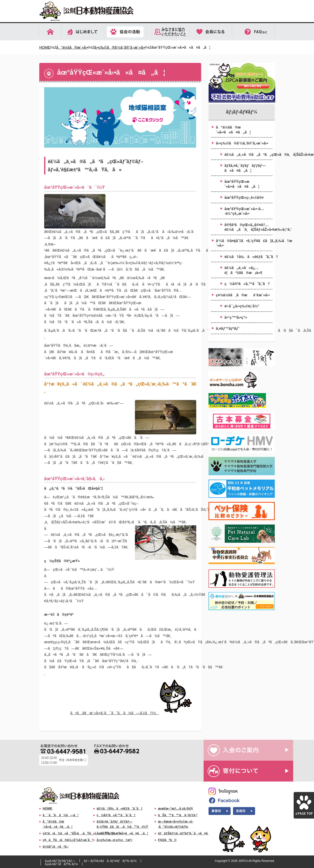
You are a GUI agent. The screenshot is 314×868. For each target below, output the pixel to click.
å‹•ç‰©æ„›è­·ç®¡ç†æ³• (114, 840)
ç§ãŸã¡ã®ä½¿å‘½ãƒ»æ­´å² (68, 840)
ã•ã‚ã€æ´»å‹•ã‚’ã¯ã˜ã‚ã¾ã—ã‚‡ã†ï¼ (133, 713)
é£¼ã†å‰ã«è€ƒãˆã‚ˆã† (248, 257)
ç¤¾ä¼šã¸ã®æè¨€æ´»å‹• (243, 295)
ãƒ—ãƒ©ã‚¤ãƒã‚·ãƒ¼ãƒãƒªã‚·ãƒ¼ (110, 861)
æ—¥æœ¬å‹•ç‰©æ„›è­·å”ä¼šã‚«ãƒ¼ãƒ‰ (176, 824)
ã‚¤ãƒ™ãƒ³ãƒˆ (228, 328)
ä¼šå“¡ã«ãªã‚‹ (56, 847)
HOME (45, 47)
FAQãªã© (167, 840)
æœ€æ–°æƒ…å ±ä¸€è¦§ (175, 808)
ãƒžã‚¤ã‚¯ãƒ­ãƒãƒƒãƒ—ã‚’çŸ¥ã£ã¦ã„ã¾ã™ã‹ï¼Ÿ (122, 824)
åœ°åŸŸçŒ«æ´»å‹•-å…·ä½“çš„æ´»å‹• (244, 211)
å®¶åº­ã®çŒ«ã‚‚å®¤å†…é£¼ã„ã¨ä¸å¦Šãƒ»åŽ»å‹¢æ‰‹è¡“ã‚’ (248, 227)
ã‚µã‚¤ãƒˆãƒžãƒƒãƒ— (60, 861)
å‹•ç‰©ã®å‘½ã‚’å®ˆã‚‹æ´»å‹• (120, 47)
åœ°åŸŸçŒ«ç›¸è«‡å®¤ (244, 197)
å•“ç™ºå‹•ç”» (236, 317)
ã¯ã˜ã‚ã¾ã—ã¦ (61, 815)
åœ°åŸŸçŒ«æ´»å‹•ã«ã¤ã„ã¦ (242, 184)
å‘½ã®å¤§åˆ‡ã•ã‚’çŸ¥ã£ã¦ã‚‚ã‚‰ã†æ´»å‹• (244, 243)
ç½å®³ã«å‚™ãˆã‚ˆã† (247, 284)
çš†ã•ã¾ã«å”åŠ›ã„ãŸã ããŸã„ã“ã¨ (84, 833)
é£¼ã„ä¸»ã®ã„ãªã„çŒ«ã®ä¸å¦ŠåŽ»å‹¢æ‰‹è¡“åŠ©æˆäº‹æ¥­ (248, 154)
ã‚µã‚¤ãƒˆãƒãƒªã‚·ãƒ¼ (61, 864)
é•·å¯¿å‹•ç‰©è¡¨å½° (242, 306)
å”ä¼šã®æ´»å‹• (72, 47)
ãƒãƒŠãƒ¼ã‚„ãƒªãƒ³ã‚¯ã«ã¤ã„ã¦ (187, 833)
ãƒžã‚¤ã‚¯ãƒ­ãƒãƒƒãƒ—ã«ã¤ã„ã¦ (245, 168)
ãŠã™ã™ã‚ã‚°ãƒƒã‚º (178, 815)
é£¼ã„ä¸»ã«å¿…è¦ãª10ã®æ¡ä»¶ (243, 270)
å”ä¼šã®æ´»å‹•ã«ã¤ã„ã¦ (233, 130)
